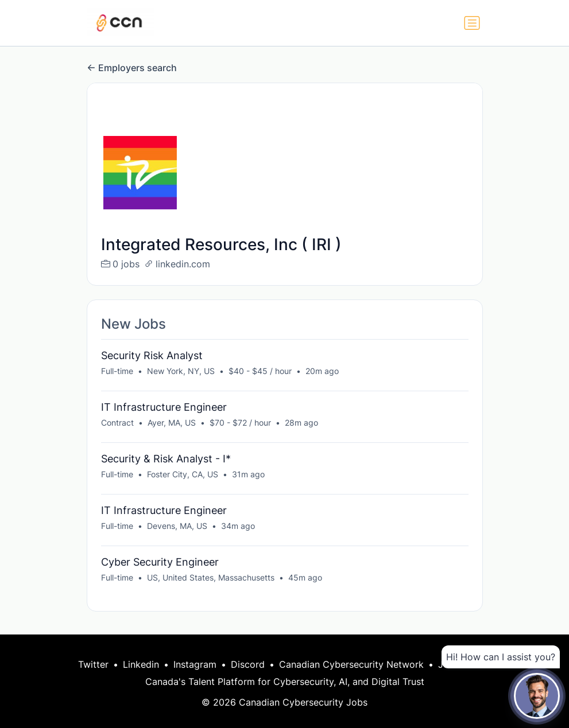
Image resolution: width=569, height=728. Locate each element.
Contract (117, 423)
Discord (248, 664)
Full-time (117, 371)
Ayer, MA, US (172, 423)
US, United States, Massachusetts (211, 577)
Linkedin (141, 664)
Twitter (93, 664)
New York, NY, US (181, 371)
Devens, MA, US (177, 526)
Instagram (195, 664)
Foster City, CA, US (183, 474)
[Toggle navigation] (472, 23)
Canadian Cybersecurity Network (351, 664)
